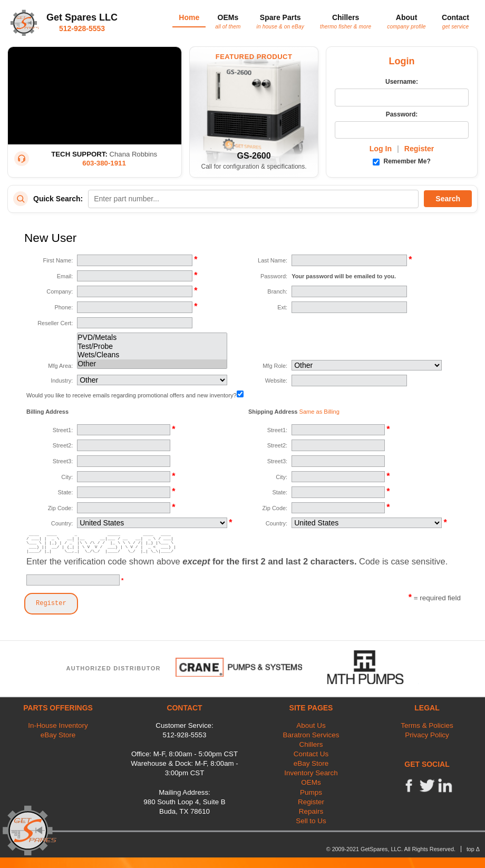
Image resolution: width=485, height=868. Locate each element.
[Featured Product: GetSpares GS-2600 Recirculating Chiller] (254, 112)
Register (419, 149)
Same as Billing (319, 412)
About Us (311, 725)
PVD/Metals (152, 338)
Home (189, 17)
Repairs (311, 811)
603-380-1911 (104, 163)
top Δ (473, 849)
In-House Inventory (58, 725)
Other (152, 364)
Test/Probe (152, 347)
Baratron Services (311, 735)
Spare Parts (280, 21)
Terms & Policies (427, 725)
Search (448, 199)
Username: (402, 82)
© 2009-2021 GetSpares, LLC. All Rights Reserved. (391, 849)
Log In (381, 149)
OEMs (228, 21)
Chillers (346, 21)
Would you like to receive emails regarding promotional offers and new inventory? (135, 395)
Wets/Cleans (152, 355)
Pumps (311, 792)
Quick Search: (58, 199)
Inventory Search (311, 773)
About (406, 21)
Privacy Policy (427, 735)
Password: (402, 114)
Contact (455, 21)
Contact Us (311, 754)
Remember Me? (402, 161)
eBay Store (58, 735)
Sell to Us (311, 821)
